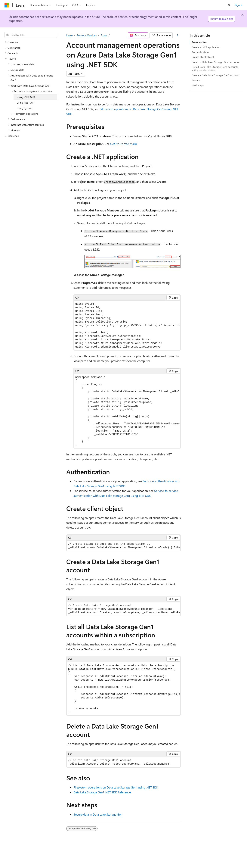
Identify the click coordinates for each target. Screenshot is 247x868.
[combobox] (31, 35)
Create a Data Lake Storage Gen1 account (216, 62)
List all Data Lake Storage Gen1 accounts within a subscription (215, 69)
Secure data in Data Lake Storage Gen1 (98, 814)
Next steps (198, 85)
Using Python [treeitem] (24, 108)
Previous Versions (87, 35)
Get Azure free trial (122, 144)
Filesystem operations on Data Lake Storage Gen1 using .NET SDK (116, 787)
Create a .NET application (206, 47)
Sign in (239, 5)
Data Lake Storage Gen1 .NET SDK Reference (102, 792)
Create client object (203, 57)
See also (196, 80)
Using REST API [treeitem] (25, 103)
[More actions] (177, 35)
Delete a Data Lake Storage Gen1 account (216, 75)
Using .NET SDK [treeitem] (26, 97)
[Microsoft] (7, 5)
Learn (69, 35)
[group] (127, 325)
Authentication (200, 52)
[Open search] (229, 5)
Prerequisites (199, 42)
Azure (104, 35)
